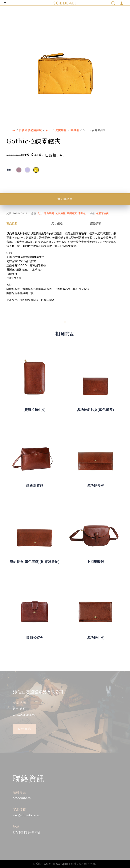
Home (11, 130)
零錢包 (75, 130)
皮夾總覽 (61, 130)
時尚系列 (49, 213)
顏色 (9, 170)
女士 (49, 130)
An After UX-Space (57, 864)
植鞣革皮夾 (102, 213)
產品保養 (95, 224)
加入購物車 (65, 199)
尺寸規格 (57, 224)
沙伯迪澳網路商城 (30, 130)
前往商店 (25, 729)
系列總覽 (72, 213)
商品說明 (12, 224)
